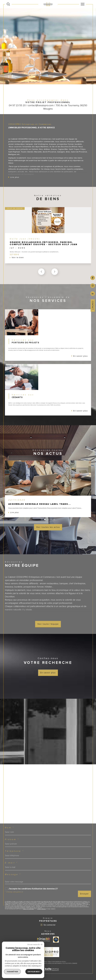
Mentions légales (42, 964)
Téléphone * (14, 851)
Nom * (10, 828)
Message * (13, 875)
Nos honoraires (23, 964)
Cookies (75, 964)
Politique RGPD (67, 964)
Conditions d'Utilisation (41, 909)
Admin (50, 964)
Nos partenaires (57, 964)
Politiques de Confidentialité (28, 909)
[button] (55, 272)
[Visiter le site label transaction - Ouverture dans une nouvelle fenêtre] (56, 940)
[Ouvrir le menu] (83, 4)
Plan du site (32, 964)
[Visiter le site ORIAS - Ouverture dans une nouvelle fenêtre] (44, 940)
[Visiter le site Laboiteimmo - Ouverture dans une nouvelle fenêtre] (48, 972)
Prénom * (12, 839)
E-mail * (11, 863)
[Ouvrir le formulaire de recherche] (8, 4)
